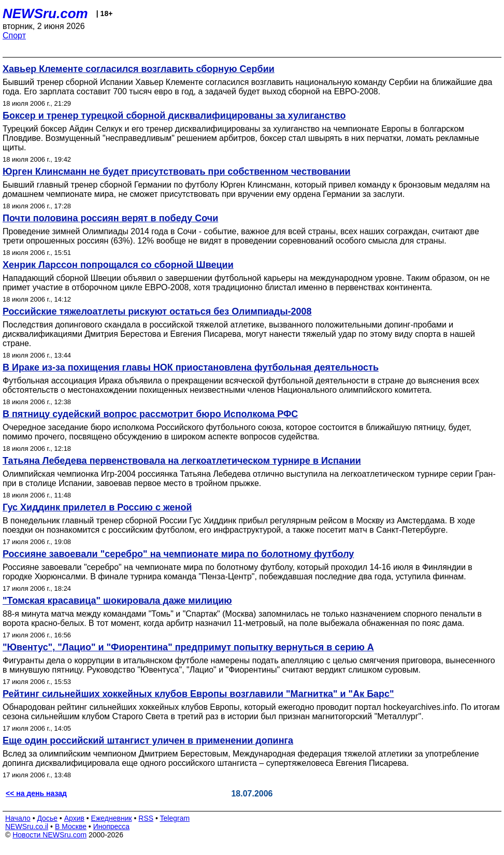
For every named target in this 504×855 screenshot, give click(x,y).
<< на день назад (36, 793)
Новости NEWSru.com (49, 835)
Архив (74, 818)
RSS (146, 818)
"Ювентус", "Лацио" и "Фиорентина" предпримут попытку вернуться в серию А (188, 647)
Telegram (175, 818)
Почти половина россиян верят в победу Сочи (110, 218)
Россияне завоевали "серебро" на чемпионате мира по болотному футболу (178, 554)
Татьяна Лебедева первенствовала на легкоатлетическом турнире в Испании (182, 461)
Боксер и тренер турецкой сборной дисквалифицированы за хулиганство (174, 116)
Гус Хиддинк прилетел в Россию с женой (97, 507)
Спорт (14, 35)
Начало (18, 818)
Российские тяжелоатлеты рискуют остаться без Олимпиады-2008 (157, 311)
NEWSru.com (45, 13)
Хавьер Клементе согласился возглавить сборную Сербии (139, 69)
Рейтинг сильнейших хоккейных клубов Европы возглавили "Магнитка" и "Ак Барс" (198, 694)
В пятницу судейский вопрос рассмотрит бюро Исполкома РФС (150, 414)
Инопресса (112, 826)
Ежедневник (112, 818)
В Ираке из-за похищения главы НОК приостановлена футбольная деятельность (191, 367)
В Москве (71, 826)
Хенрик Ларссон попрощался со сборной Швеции (118, 265)
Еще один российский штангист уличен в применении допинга (148, 740)
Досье (47, 818)
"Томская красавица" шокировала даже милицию (117, 601)
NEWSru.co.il (27, 826)
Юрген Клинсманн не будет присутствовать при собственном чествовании (177, 172)
